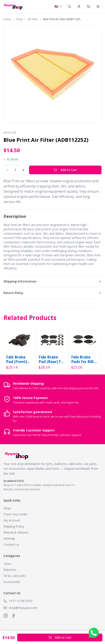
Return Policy (52, 293)
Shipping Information (52, 281)
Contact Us (11, 545)
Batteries (10, 570)
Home (7, 19)
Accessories (12, 582)
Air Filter (33, 19)
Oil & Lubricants (15, 576)
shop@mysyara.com (23, 608)
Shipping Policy (14, 526)
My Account (12, 520)
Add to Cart (65, 170)
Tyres (7, 564)
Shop (19, 19)
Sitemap (9, 538)
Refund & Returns (16, 532)
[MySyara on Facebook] (13, 616)
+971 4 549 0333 (21, 601)
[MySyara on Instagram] (6, 616)
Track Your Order (16, 514)
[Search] (69, 6)
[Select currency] (58, 6)
